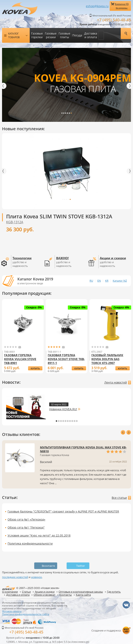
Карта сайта (83, 595)
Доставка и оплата (91, 35)
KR (107, 281)
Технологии (22, 258)
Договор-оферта (12, 611)
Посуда (77, 35)
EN (99, 281)
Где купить (114, 592)
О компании (10, 592)
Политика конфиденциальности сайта (26, 614)
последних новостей (15, 577)
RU (91, 281)
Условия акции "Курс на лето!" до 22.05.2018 (39, 535)
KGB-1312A (15, 222)
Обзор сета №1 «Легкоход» (26, 519)
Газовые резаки (51, 35)
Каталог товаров (14, 35)
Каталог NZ (120, 281)
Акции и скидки (113, 258)
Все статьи (119, 498)
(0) (20, 347)
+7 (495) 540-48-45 (114, 20)
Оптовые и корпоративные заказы (81, 592)
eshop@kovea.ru (97, 6)
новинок (36, 577)
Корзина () (122, 6)
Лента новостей (116, 382)
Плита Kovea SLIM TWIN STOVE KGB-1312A (59, 217)
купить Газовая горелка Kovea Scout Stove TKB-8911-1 (79, 369)
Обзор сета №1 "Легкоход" (26, 527)
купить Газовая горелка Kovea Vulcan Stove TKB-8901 (35, 369)
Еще (101, 35)
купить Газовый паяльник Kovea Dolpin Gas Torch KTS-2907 (122, 369)
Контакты (66, 595)
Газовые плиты (64, 35)
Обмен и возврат (44, 595)
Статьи (26, 592)
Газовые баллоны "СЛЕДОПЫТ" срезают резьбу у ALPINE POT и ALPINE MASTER (63, 511)
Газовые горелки (37, 35)
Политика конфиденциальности (30, 543)
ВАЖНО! (62, 258)
